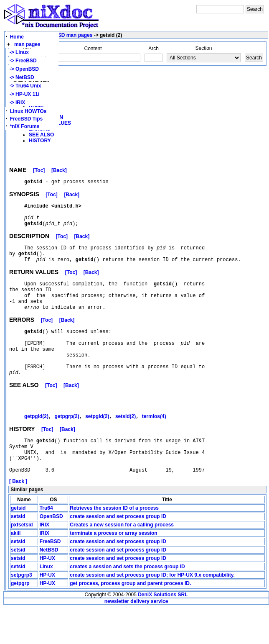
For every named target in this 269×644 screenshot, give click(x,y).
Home (17, 37)
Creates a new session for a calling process (122, 561)
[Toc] (39, 172)
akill (16, 569)
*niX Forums (25, 126)
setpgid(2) (97, 445)
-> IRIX (16, 103)
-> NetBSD (20, 77)
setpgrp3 (22, 611)
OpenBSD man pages (67, 35)
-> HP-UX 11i (23, 94)
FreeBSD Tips (26, 119)
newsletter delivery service (136, 637)
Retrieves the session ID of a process (114, 544)
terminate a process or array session (113, 569)
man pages (27, 44)
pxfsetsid (22, 561)
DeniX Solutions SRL (163, 631)
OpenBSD (51, 552)
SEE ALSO (41, 135)
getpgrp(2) (67, 445)
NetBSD (49, 586)
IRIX (44, 561)
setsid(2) (126, 445)
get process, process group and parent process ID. (130, 619)
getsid (18, 544)
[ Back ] (18, 517)
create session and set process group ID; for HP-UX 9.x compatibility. (152, 611)
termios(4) (154, 445)
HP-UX (47, 594)
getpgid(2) (36, 445)
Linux (46, 603)
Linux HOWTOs (28, 111)
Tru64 (46, 544)
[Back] (59, 172)
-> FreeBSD (22, 61)
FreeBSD (50, 577)
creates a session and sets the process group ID (127, 603)
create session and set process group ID (118, 552)
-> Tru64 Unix (24, 86)
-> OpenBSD (23, 69)
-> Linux (18, 52)
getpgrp (20, 619)
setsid (18, 552)
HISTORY (40, 141)
